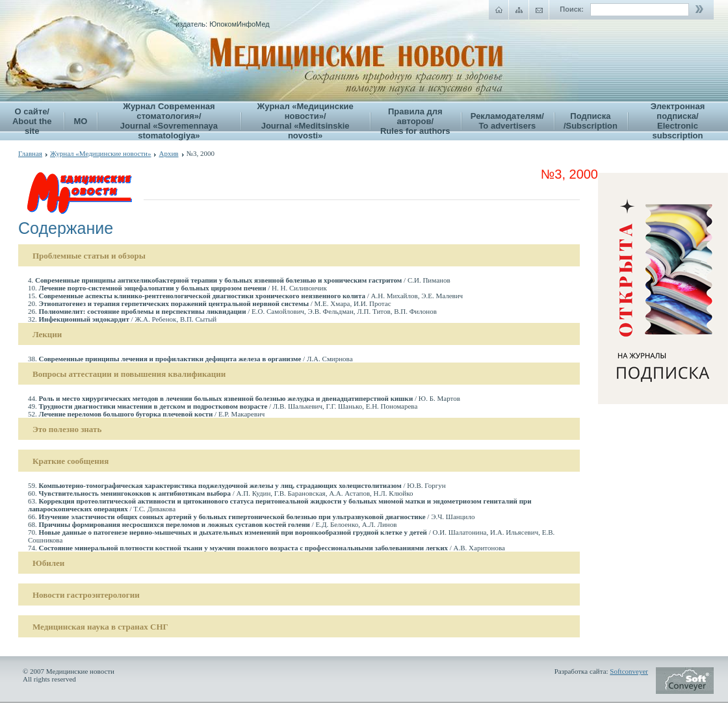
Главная (30, 153)
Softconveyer (629, 671)
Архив (168, 153)
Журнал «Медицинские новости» (101, 153)
